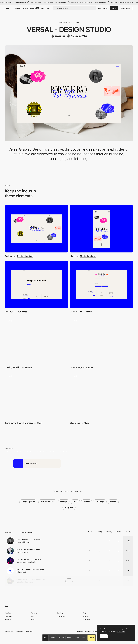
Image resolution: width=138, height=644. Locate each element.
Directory (26, 8)
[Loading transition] (37, 340)
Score (84, 638)
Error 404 (9, 312)
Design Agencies (28, 502)
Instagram (88, 631)
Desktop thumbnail (25, 256)
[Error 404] (37, 284)
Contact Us (87, 619)
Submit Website (126, 8)
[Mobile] (101, 229)
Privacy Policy (29, 631)
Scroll (40, 423)
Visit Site (91, 638)
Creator (53, 638)
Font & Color (61, 638)
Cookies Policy (9, 631)
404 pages (22, 312)
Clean (75, 502)
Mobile (73, 256)
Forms (89, 312)
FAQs (85, 613)
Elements (76, 638)
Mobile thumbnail (88, 256)
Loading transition (13, 367)
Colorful (87, 502)
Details (69, 638)
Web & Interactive (48, 502)
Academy (35, 8)
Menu (86, 423)
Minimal (113, 502)
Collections (8, 616)
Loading (29, 367)
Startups (64, 502)
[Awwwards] (7, 8)
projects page (76, 367)
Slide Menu (75, 423)
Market (48, 8)
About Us (86, 616)
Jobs (42, 8)
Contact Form (76, 312)
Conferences (61, 616)
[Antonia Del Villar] (77, 36)
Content (90, 367)
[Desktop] (37, 229)
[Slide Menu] (101, 396)
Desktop (9, 256)
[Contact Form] (101, 284)
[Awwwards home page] (46, 638)
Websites (8, 613)
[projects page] (101, 340)
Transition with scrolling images (19, 423)
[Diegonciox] (58, 36)
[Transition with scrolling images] (37, 396)
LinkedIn (96, 631)
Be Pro (114, 8)
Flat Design (100, 502)
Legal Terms (19, 631)
